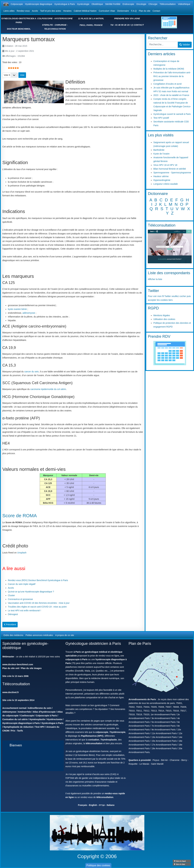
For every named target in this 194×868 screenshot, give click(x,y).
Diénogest (13, 614)
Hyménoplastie (37, 719)
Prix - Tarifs (17, 731)
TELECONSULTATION (55, 29)
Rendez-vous (23, 11)
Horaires (67, 11)
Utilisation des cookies (164, 319)
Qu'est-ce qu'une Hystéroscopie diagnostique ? (31, 592)
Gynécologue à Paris (65, 4)
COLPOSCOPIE (45, 18)
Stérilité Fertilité (113, 4)
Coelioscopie (27, 716)
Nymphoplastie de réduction (18, 727)
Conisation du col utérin (15, 719)
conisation (94, 740)
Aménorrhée (24, 712)
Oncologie (141, 4)
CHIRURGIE (61, 25)
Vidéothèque (184, 4)
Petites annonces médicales (39, 635)
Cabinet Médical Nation (85, 11)
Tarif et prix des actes (51, 11)
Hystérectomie (55, 719)
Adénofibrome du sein (40, 708)
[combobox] (163, 45)
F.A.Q (134, 11)
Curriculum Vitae (107, 11)
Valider (185, 45)
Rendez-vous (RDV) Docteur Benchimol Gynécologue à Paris (38, 580)
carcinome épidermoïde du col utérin (48, 389)
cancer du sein (31, 372)
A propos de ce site (65, 635)
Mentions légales (162, 315)
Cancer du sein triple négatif (22, 584)
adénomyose (29, 313)
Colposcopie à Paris (46, 716)
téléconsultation (94, 743)
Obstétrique (97, 4)
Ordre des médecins (13, 635)
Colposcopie (17, 4)
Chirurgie (153, 4)
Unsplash (22, 553)
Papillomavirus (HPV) (92, 736)
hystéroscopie (118, 732)
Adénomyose (9, 712)
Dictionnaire (123, 11)
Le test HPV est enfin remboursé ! (24, 610)
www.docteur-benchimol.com (18, 664)
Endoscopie (128, 4)
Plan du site (145, 11)
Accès (35, 11)
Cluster (11, 595)
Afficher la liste (155, 279)
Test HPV (40, 727)
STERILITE (47, 25)
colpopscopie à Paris (76, 659)
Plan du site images (31, 668)
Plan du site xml (11, 668)
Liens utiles (9, 11)
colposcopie (102, 732)
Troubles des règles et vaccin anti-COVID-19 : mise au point (37, 607)
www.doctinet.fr (11, 692)
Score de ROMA (20, 516)
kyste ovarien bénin (17, 309)
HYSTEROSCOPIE (64, 18)
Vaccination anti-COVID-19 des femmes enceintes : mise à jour (39, 603)
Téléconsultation (168, 4)
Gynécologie (83, 4)
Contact (156, 11)
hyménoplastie (109, 740)
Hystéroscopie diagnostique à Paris (21, 723)
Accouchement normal (14, 708)
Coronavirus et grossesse (20, 599)
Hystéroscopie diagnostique (39, 4)
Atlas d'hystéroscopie (44, 712)
